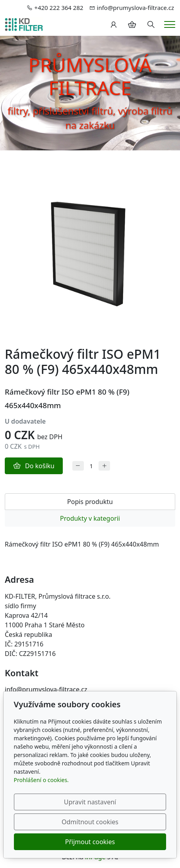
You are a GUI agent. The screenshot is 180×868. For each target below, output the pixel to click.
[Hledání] (151, 25)
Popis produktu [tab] (90, 502)
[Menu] (170, 24)
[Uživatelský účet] (114, 25)
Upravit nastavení (90, 802)
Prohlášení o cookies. (41, 780)
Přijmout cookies (90, 842)
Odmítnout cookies (90, 822)
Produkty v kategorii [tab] (90, 518)
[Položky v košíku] (132, 25)
